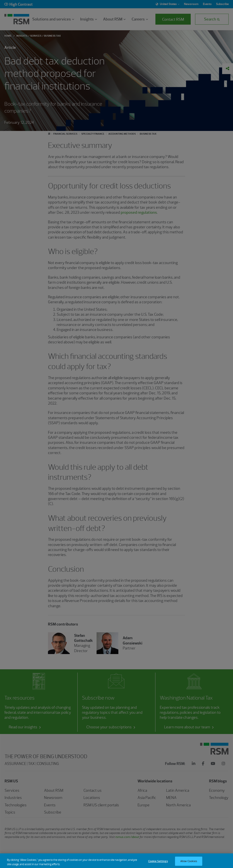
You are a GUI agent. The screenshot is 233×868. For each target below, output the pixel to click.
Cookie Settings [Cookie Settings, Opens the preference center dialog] (158, 864)
